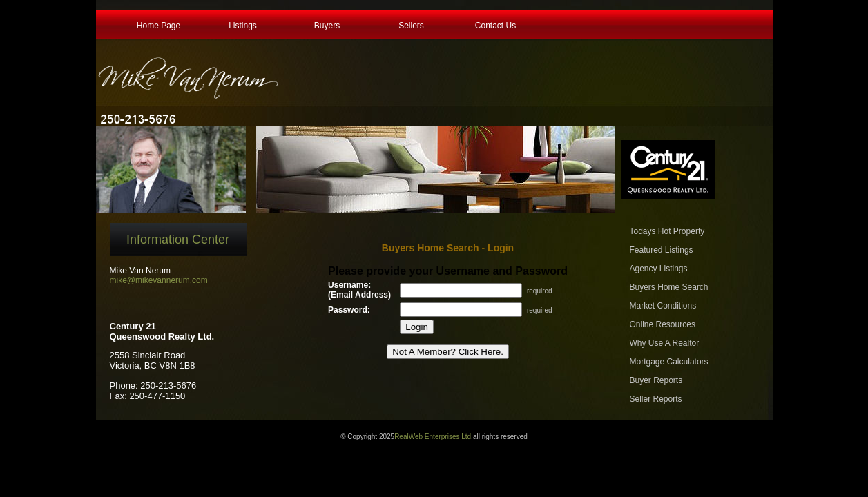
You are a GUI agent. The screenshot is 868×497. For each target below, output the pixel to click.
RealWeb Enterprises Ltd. (434, 437)
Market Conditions (663, 306)
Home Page (158, 24)
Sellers (411, 24)
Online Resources (663, 324)
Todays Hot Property (667, 231)
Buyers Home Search (669, 287)
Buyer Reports (656, 380)
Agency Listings (659, 269)
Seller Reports (656, 399)
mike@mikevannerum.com (159, 280)
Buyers (327, 24)
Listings (243, 24)
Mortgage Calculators (669, 362)
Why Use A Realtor (665, 343)
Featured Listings (662, 250)
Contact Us (495, 24)
